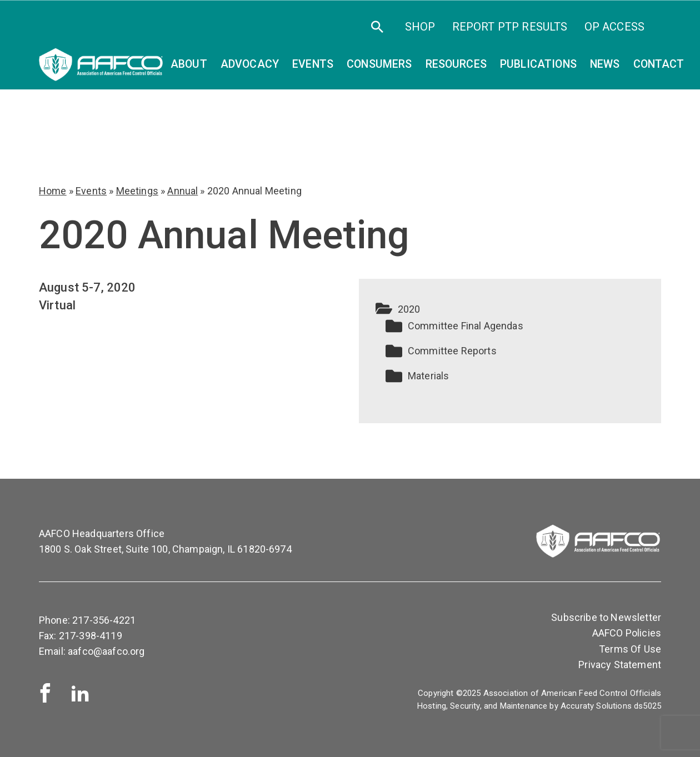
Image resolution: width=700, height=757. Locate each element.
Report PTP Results (510, 27)
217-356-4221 (104, 620)
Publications (538, 64)
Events (91, 191)
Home (53, 191)
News (605, 64)
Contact (659, 64)
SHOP (420, 27)
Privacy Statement (620, 665)
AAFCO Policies (627, 633)
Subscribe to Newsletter (606, 617)
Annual (182, 191)
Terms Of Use (630, 649)
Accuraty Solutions (596, 706)
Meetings (137, 191)
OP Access (614, 27)
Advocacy (250, 64)
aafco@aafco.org (106, 651)
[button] (510, 309)
